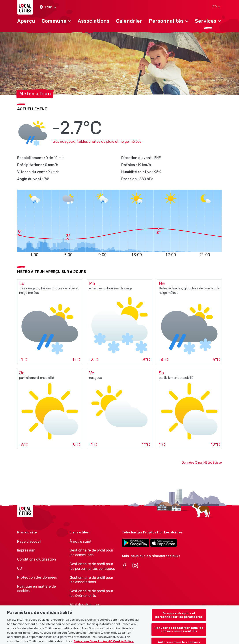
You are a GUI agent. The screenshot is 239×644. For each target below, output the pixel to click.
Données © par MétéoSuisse (202, 463)
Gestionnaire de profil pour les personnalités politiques (92, 566)
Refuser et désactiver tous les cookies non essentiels (179, 632)
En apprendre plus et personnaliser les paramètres (179, 617)
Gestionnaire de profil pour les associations (91, 580)
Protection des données (37, 577)
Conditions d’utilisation (37, 559)
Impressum (26, 550)
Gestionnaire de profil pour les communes (91, 553)
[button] (48, 7)
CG (20, 568)
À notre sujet (81, 541)
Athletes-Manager (85, 605)
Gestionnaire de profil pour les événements (91, 593)
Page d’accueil (29, 541)
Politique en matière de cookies (36, 589)
